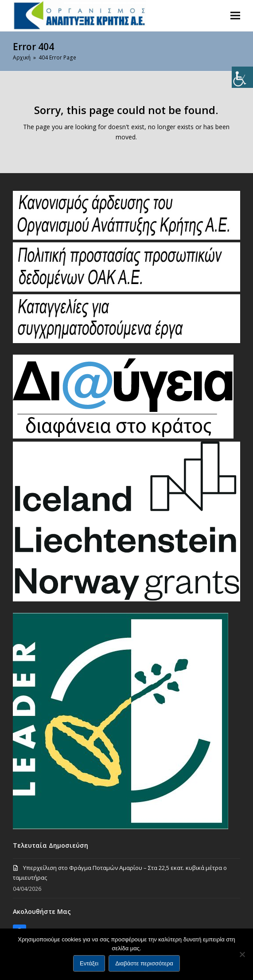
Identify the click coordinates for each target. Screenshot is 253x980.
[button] (235, 15)
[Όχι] (242, 954)
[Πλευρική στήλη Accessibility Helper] (242, 77)
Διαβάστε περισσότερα (144, 963)
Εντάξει (89, 963)
